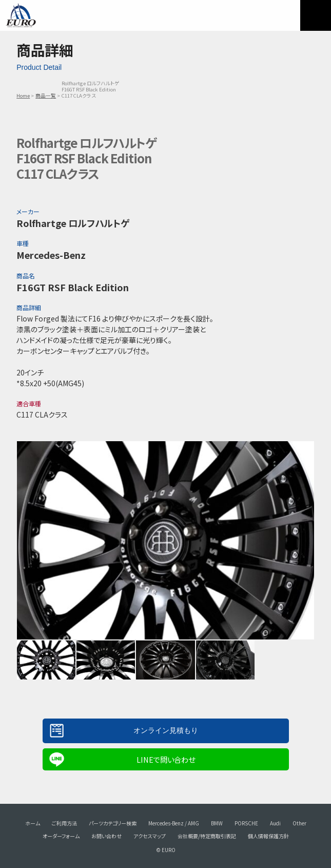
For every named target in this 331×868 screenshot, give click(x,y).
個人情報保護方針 (268, 836)
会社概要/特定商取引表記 (207, 836)
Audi (275, 823)
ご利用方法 (64, 823)
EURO (21, 15)
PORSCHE (246, 823)
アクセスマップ (150, 836)
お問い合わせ (106, 836)
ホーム (33, 823)
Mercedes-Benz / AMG (174, 823)
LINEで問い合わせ (166, 759)
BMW (217, 823)
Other (299, 823)
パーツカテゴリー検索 (113, 823)
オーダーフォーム (61, 836)
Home (23, 96)
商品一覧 (46, 96)
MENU (316, 15)
